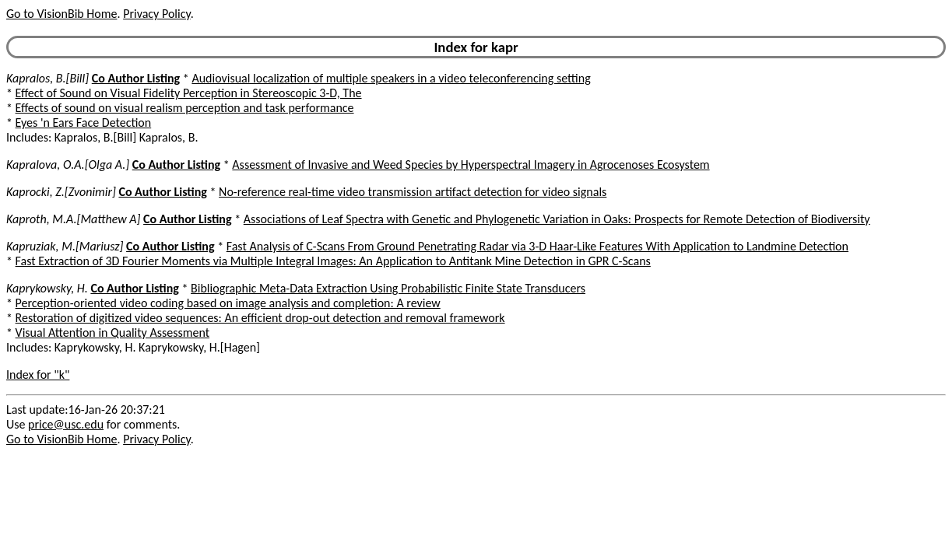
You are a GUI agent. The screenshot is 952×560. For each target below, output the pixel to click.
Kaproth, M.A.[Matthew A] (73, 219)
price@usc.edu (66, 424)
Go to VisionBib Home (61, 14)
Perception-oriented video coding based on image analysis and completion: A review (228, 303)
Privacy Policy (156, 14)
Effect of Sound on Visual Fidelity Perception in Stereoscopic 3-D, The (189, 93)
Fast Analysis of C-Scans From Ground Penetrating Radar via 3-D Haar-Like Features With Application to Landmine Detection (537, 246)
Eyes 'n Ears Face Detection (84, 122)
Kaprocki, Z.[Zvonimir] (61, 192)
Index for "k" (38, 374)
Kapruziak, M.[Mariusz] (65, 246)
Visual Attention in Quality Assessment (113, 332)
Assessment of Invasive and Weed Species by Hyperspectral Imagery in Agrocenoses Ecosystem (471, 164)
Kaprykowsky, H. (47, 288)
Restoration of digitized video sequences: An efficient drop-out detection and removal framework (260, 318)
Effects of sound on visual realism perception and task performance (185, 108)
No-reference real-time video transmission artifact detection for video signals (413, 192)
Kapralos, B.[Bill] (47, 78)
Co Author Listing (136, 78)
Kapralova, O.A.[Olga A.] (68, 164)
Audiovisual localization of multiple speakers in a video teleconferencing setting (391, 78)
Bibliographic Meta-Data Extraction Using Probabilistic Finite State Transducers (388, 288)
